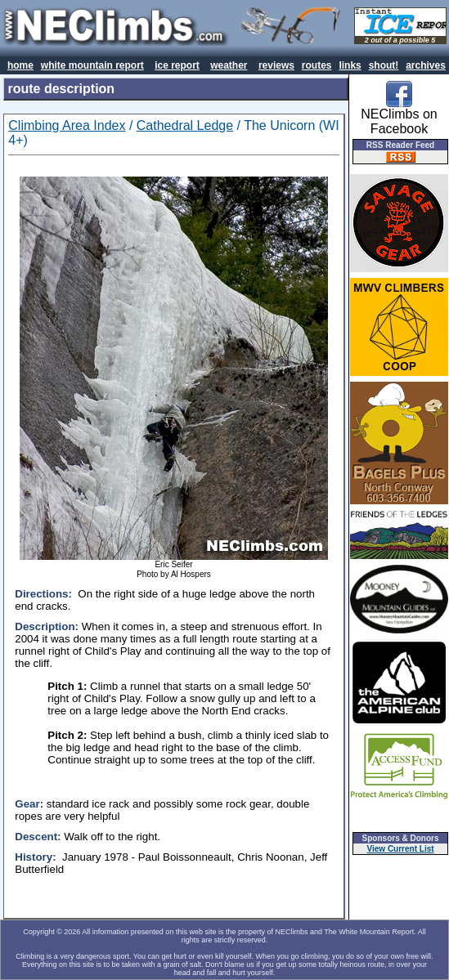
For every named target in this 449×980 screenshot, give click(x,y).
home (20, 65)
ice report (177, 65)
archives (426, 65)
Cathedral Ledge (185, 125)
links (350, 65)
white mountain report (92, 65)
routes (317, 65)
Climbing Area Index (67, 125)
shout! (384, 65)
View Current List (401, 849)
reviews (276, 65)
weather (229, 65)
